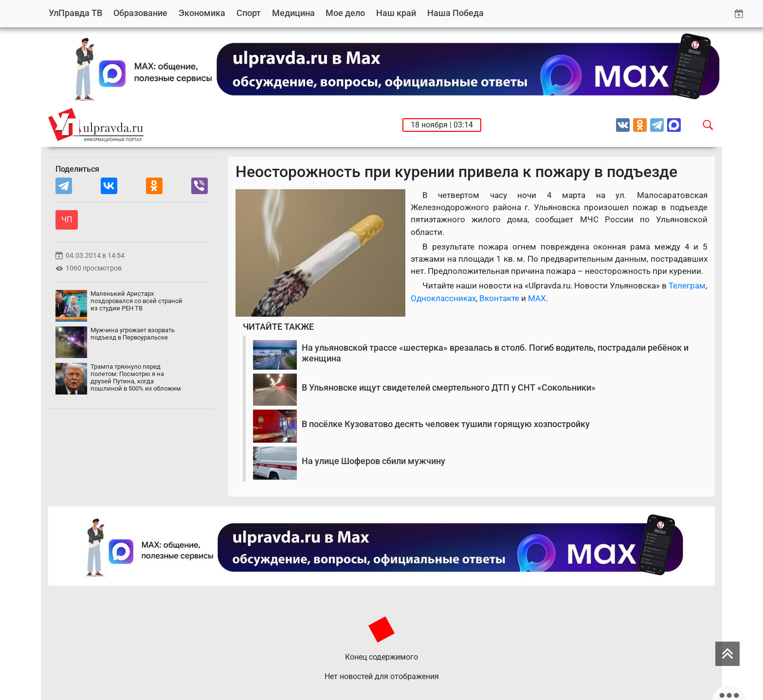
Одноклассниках (443, 298)
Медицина (293, 13)
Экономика (202, 13)
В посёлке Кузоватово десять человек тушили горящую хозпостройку (446, 424)
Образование (140, 13)
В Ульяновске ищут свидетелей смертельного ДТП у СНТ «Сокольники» (449, 387)
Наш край (396, 13)
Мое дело (345, 13)
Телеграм (687, 286)
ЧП (67, 220)
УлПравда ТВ (75, 13)
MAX (537, 298)
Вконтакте (499, 298)
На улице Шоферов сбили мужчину (373, 461)
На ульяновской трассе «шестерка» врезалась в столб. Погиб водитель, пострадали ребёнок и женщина (495, 353)
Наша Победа (455, 13)
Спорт (249, 13)
